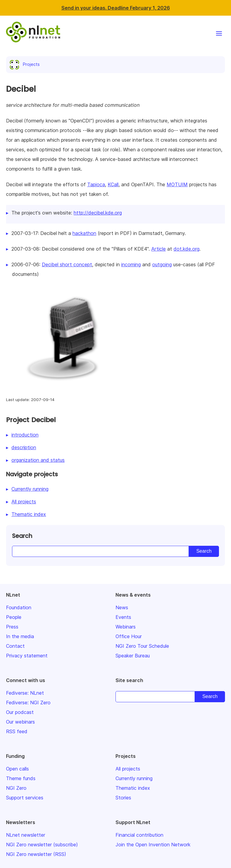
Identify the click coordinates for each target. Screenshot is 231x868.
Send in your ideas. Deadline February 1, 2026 (116, 8)
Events (123, 617)
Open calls (17, 769)
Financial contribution (139, 835)
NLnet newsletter (26, 835)
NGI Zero (16, 788)
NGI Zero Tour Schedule (142, 646)
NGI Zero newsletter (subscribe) (42, 845)
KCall (113, 184)
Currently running (30, 489)
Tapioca (96, 184)
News (122, 607)
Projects (26, 64)
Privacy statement (27, 656)
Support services (25, 798)
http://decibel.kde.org (98, 213)
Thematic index (29, 514)
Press (12, 627)
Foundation (19, 607)
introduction (25, 435)
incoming (131, 264)
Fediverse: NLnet (25, 693)
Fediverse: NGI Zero (28, 703)
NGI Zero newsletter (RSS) (36, 854)
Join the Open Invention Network (153, 845)
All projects (24, 502)
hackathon (84, 233)
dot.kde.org (186, 249)
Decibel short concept (67, 264)
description (24, 447)
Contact (15, 646)
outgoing (162, 264)
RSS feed (17, 731)
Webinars (126, 627)
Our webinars (20, 722)
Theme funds (21, 778)
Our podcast (20, 712)
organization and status (38, 460)
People (14, 617)
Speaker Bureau (133, 656)
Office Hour (129, 636)
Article (159, 249)
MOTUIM (177, 184)
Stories (123, 798)
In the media (20, 636)
